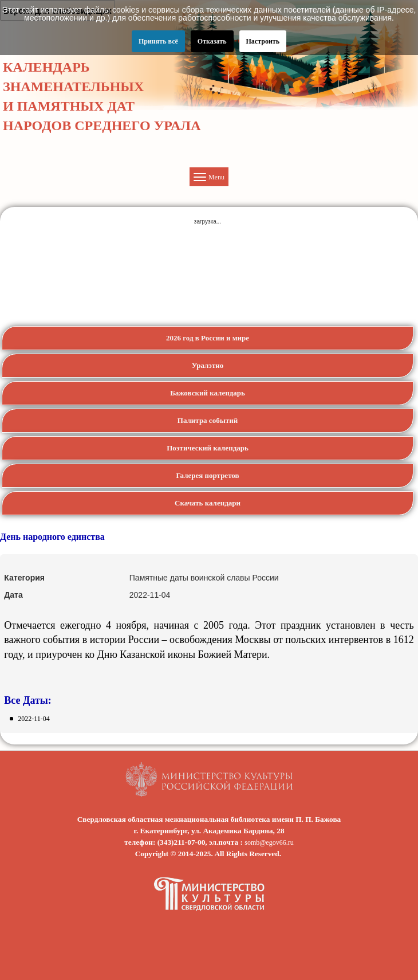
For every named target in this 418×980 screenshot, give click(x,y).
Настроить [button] (263, 41)
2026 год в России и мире (208, 338)
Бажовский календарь (208, 393)
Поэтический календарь (208, 448)
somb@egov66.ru (269, 842)
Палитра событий (208, 420)
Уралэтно (208, 365)
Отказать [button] (212, 41)
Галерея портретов (207, 475)
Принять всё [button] (158, 41)
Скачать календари (208, 503)
